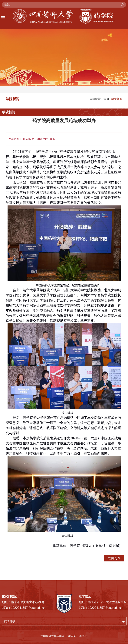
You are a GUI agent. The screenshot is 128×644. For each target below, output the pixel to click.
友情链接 (10, 621)
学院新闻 (117, 99)
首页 (106, 99)
